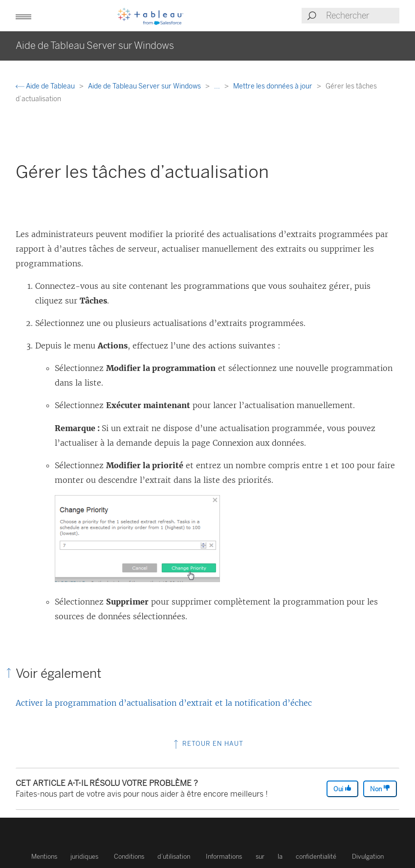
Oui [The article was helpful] (342, 789)
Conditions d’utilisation (152, 857)
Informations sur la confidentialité (271, 857)
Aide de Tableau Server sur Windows (145, 86)
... (218, 86)
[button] (23, 16)
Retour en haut (207, 744)
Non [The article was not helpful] (380, 789)
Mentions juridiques (65, 857)
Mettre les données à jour (273, 86)
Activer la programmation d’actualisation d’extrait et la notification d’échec (164, 703)
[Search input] (362, 16)
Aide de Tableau (46, 86)
